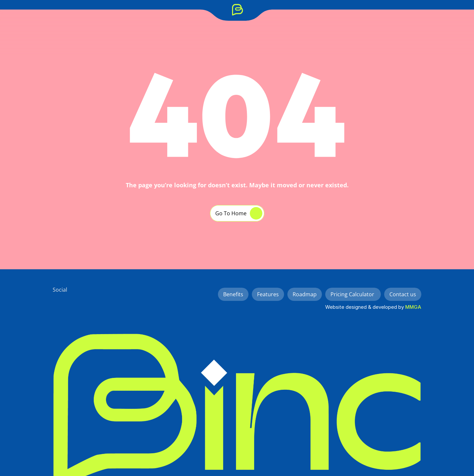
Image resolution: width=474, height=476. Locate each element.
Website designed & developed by (365, 307)
